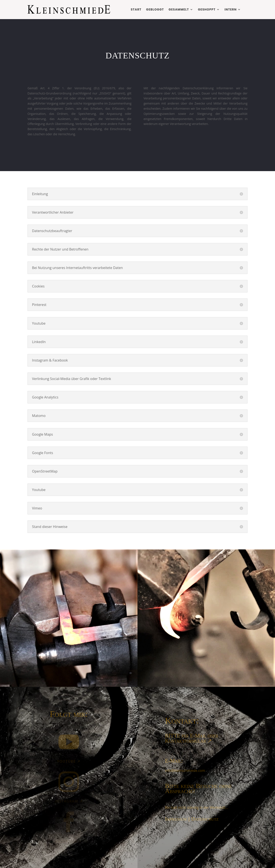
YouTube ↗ (69, 761)
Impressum (176, 819)
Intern (231, 9)
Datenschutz (205, 819)
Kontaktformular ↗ (188, 741)
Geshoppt (207, 9)
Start (136, 9)
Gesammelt (179, 9)
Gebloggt (155, 9)
